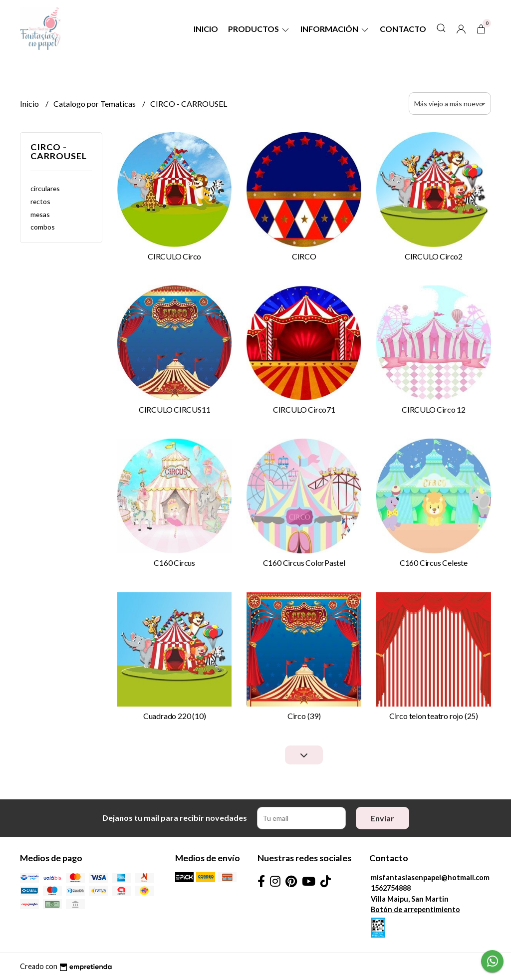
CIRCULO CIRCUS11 (175, 409)
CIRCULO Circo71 (304, 409)
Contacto (403, 29)
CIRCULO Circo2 (434, 256)
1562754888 (391, 888)
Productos (259, 29)
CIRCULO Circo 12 (434, 409)
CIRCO (304, 256)
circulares (45, 188)
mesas (40, 214)
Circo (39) (304, 716)
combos (43, 227)
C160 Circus (174, 563)
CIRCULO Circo (174, 256)
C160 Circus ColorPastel (304, 563)
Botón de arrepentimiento (415, 909)
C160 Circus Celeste (434, 563)
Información (335, 29)
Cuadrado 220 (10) (174, 716)
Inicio (206, 29)
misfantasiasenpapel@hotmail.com (430, 877)
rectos (40, 201)
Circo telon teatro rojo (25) (434, 716)
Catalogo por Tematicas (95, 104)
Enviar (383, 818)
